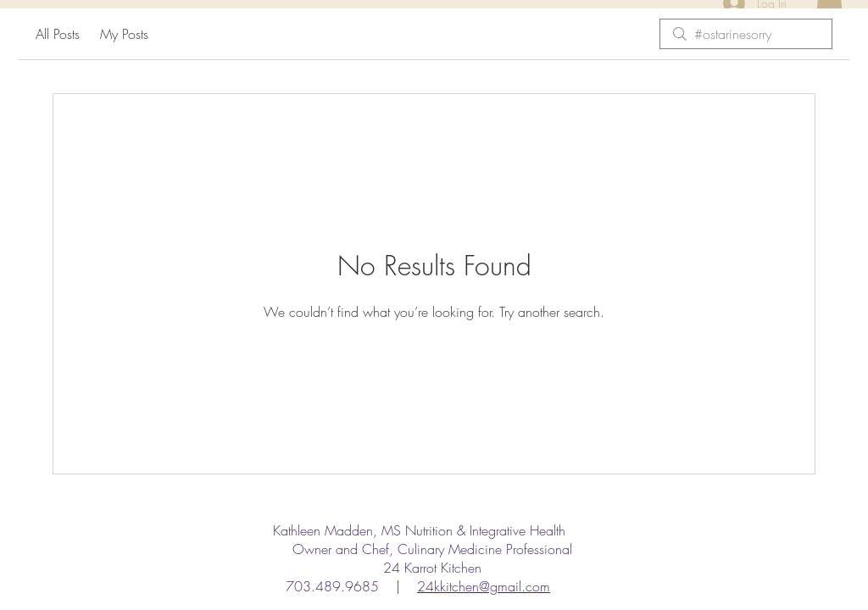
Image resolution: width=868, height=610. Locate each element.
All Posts (58, 34)
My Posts (124, 34)
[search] (746, 34)
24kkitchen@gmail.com (484, 586)
